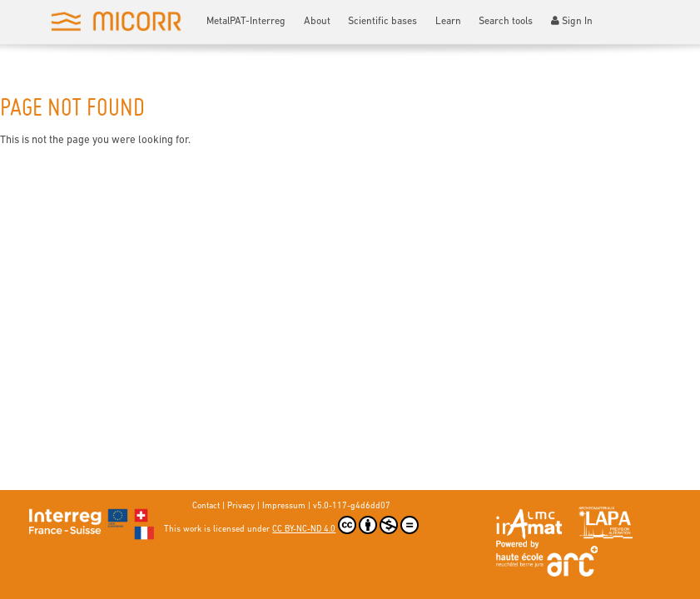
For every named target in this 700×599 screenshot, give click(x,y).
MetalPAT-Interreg (246, 22)
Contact (206, 506)
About (317, 22)
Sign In (572, 21)
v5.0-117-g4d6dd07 (352, 506)
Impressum (284, 506)
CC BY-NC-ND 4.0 (345, 525)
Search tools (506, 22)
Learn (448, 22)
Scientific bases (382, 22)
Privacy (241, 506)
